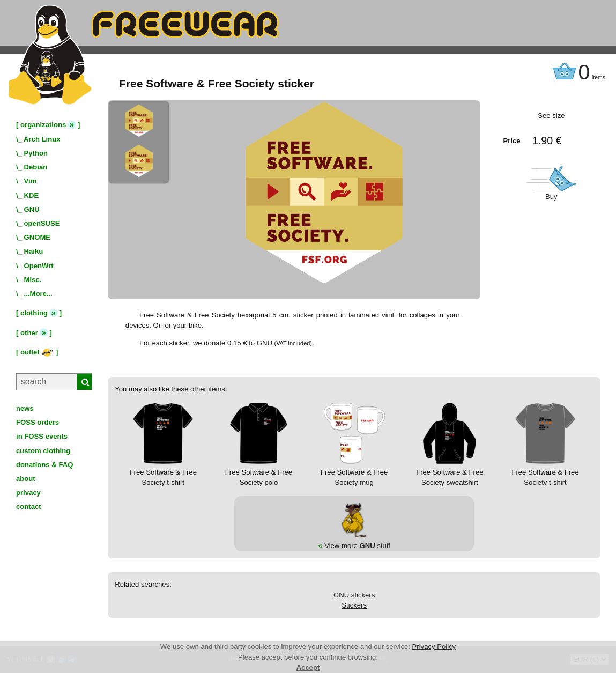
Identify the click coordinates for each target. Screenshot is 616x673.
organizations (43, 125)
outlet (37, 352)
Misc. (33, 280)
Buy (551, 197)
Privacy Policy (434, 646)
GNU (32, 209)
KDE (32, 195)
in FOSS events (42, 436)
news (25, 408)
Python (36, 153)
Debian (36, 167)
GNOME (38, 237)
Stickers (354, 605)
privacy (28, 493)
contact (29, 506)
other (29, 333)
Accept (308, 667)
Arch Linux (42, 139)
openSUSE (42, 223)
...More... (38, 294)
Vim (31, 181)
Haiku (34, 251)
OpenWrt (39, 266)
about (26, 479)
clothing (34, 313)
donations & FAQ (44, 465)
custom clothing (43, 451)
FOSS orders (38, 422)
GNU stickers (354, 595)
